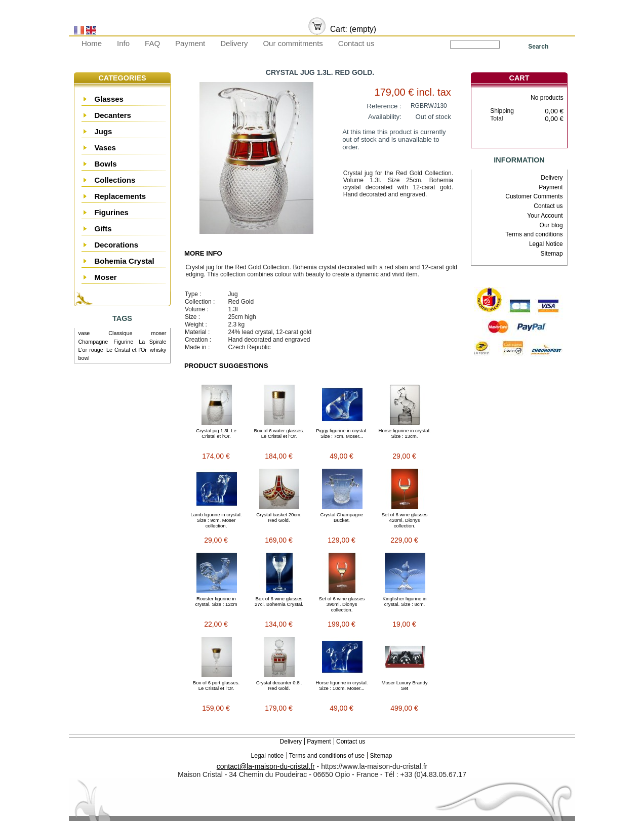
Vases (105, 148)
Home (92, 43)
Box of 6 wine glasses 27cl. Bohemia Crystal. (279, 601)
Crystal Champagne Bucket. (342, 517)
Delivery (234, 43)
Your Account (545, 216)
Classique (120, 333)
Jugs (103, 131)
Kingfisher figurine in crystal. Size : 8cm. (405, 601)
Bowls (105, 164)
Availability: (385, 117)
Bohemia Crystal (124, 261)
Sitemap (552, 254)
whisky (158, 350)
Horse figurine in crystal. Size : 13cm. (405, 433)
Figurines (111, 212)
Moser (105, 277)
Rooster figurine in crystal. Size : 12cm (216, 601)
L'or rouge (91, 350)
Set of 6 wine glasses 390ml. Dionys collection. (342, 604)
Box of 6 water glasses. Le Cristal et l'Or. (279, 433)
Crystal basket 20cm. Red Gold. (279, 517)
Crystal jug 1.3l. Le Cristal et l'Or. (216, 433)
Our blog (551, 225)
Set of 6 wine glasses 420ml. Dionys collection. (405, 520)
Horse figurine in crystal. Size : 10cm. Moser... (342, 685)
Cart (519, 78)
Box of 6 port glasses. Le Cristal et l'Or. (216, 685)
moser (158, 333)
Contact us (356, 43)
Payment (190, 43)
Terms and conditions (534, 234)
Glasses (109, 99)
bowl (84, 358)
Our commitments (293, 43)
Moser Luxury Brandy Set (404, 685)
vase (84, 333)
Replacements (120, 196)
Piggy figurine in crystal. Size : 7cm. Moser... (341, 433)
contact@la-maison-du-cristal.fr (266, 766)
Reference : (384, 106)
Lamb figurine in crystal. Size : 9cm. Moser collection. (216, 520)
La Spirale (152, 342)
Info (123, 43)
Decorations (116, 245)
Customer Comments (534, 196)
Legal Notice (546, 244)
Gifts (103, 229)
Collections (115, 180)
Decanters (113, 115)
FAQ (152, 43)
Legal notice (268, 756)
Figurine (123, 342)
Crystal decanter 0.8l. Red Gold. (279, 685)
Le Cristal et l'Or (127, 350)
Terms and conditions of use (327, 756)
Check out (535, 139)
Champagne (93, 342)
